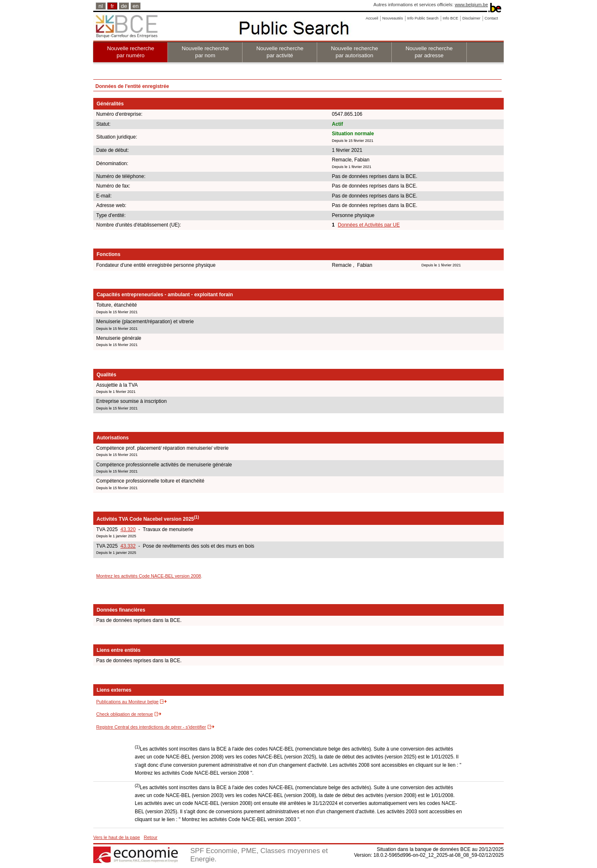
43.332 (128, 546)
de (124, 6)
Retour (151, 837)
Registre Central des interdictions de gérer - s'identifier (151, 727)
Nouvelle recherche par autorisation (354, 52)
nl (101, 6)
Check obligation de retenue (125, 714)
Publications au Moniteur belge (127, 702)
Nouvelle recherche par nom (205, 52)
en (136, 6)
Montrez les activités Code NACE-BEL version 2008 (149, 576)
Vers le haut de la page (117, 837)
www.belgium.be (471, 5)
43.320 (128, 529)
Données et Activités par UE (369, 225)
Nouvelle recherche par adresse (429, 52)
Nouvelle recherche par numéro (131, 52)
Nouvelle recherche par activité (280, 52)
